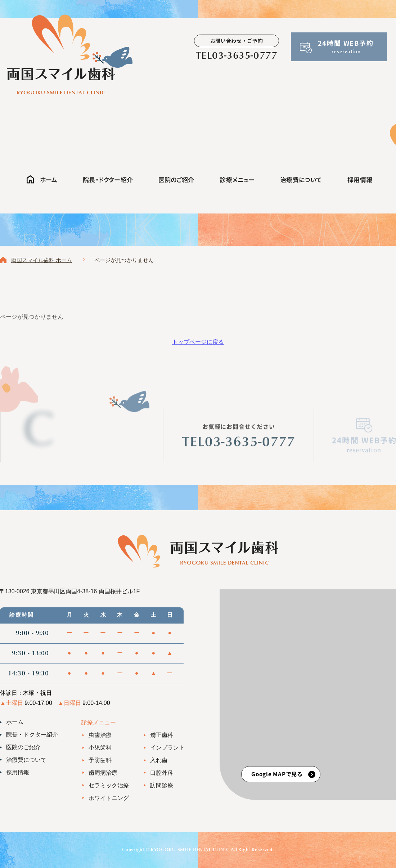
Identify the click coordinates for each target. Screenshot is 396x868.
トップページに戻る (198, 345)
